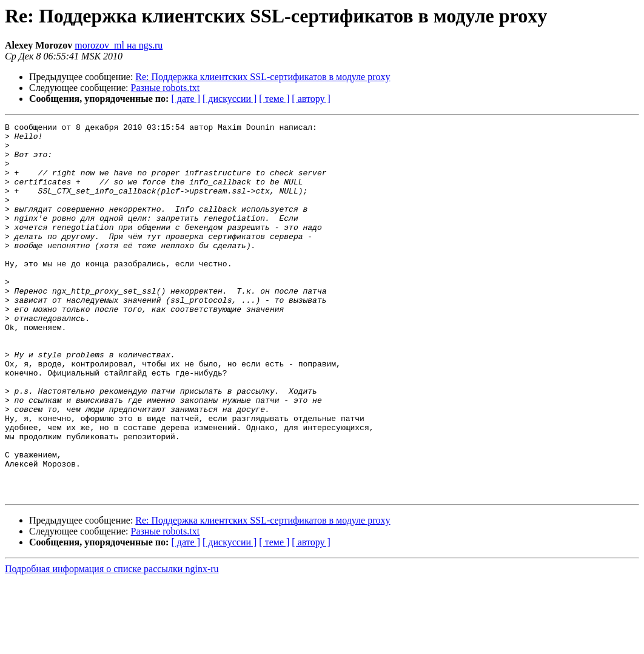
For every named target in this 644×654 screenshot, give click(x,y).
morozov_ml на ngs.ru (119, 45)
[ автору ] (311, 99)
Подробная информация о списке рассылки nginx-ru (112, 643)
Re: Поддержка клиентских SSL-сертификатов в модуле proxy (263, 77)
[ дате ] (186, 99)
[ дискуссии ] (230, 99)
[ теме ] (274, 99)
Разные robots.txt (166, 88)
